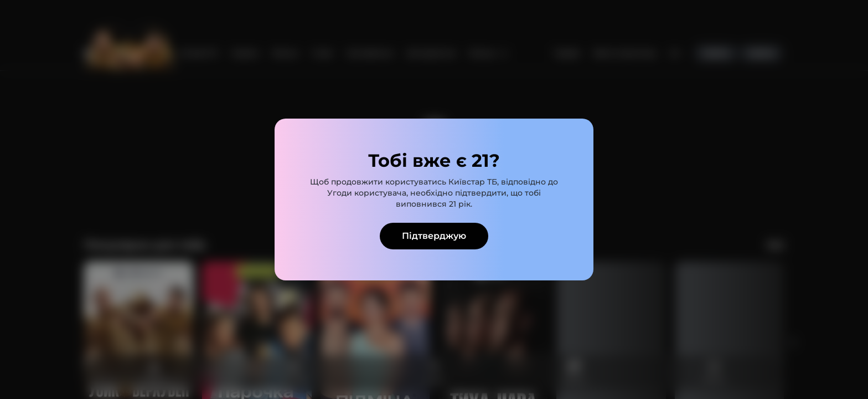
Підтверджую (434, 236)
